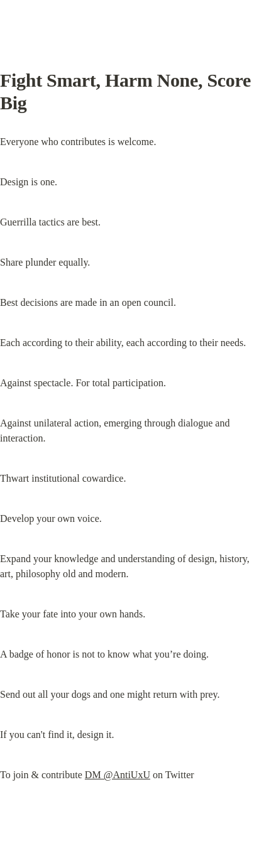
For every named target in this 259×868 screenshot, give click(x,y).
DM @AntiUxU (118, 775)
